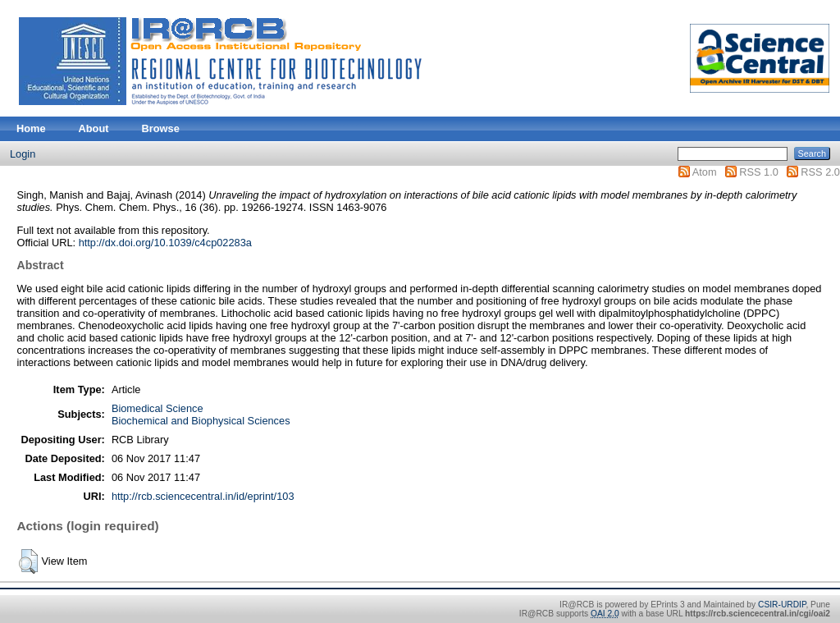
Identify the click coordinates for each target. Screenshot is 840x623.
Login (23, 154)
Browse (161, 128)
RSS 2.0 (820, 172)
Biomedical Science (157, 408)
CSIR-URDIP (782, 605)
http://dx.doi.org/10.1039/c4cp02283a (165, 243)
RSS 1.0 (759, 172)
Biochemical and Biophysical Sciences (201, 421)
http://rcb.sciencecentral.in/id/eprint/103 (203, 496)
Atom (705, 172)
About (94, 128)
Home (31, 128)
